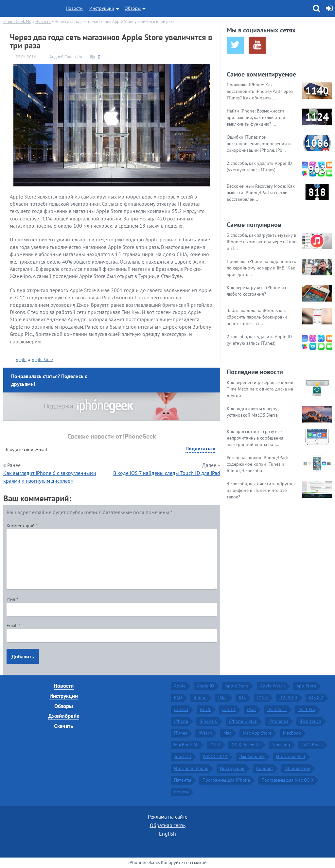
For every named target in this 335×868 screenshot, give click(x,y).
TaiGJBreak (312, 745)
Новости (74, 8)
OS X (215, 745)
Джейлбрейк (64, 716)
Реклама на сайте (168, 817)
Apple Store (42, 360)
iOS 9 (205, 709)
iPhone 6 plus (243, 721)
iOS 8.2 (316, 698)
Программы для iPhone (226, 780)
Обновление (297, 768)
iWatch (205, 733)
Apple (21, 360)
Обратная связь (168, 825)
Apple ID (205, 686)
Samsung (281, 745)
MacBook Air (186, 745)
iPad (251, 709)
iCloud (200, 698)
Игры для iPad (291, 756)
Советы (181, 792)
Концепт (265, 768)
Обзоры (133, 8)
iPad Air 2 (277, 709)
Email (14, 626)
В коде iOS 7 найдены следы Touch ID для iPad (167, 473)
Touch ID (183, 756)
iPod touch (310, 721)
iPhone (181, 721)
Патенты (183, 780)
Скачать (63, 726)
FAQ (178, 698)
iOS (242, 698)
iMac (223, 698)
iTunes (181, 733)
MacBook (292, 733)
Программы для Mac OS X (288, 780)
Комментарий (22, 526)
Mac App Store (257, 733)
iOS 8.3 (181, 709)
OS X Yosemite (246, 745)
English (167, 834)
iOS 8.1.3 (288, 698)
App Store (306, 686)
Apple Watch (273, 686)
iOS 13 (229, 709)
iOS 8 (263, 698)
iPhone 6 (209, 721)
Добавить (23, 656)
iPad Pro (307, 709)
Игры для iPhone (191, 768)
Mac (227, 733)
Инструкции (102, 8)
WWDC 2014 (215, 756)
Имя (12, 599)
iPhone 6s (278, 721)
